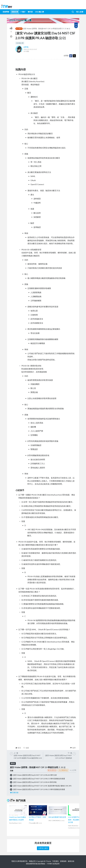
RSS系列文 (52, 770)
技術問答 (6, 12)
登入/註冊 (80, 12)
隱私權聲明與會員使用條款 (36, 864)
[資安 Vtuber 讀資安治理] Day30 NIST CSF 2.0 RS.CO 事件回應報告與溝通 (39, 789)
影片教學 (19, 29)
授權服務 (63, 861)
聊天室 (30, 12)
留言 (18, 748)
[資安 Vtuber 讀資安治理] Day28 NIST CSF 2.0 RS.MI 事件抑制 (35, 782)
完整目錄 (14, 792)
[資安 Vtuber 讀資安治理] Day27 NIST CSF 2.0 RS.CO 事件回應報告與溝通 (39, 779)
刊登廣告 (56, 861)
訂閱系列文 (63, 770)
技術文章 (15, 12)
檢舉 (73, 748)
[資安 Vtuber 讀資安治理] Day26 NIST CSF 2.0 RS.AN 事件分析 (35, 775)
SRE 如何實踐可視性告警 (57, 817)
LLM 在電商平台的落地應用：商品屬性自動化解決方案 (77, 820)
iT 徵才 (23, 12)
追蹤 (26, 748)
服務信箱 (71, 861)
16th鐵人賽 (20, 43)
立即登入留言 (43, 848)
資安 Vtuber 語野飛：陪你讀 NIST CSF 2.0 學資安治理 (42, 28)
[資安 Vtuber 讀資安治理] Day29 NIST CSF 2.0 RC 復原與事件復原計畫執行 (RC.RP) (42, 786)
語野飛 (26, 47)
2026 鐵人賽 (39, 12)
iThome (48, 861)
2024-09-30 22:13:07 (30, 49)
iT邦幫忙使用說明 (53, 864)
